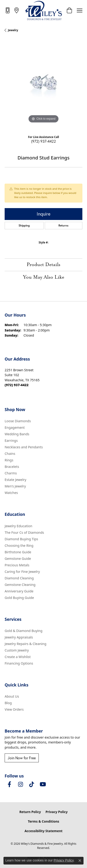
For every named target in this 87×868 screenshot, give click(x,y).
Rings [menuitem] (9, 460)
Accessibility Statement (44, 831)
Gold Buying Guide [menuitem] (19, 598)
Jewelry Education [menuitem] (18, 526)
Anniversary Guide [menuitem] (19, 591)
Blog (8, 703)
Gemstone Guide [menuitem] (18, 559)
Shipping (24, 225)
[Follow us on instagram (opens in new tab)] (20, 784)
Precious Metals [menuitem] (17, 565)
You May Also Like (44, 277)
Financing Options (19, 663)
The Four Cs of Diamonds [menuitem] (24, 532)
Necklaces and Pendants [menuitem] (24, 447)
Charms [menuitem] (11, 473)
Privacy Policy (56, 812)
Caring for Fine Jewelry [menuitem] (22, 572)
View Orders (14, 709)
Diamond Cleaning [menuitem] (19, 578)
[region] (43, 85)
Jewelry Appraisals (19, 637)
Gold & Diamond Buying (24, 631)
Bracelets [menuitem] (12, 467)
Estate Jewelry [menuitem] (15, 480)
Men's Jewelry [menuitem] (15, 486)
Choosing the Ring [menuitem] (19, 545)
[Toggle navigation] (80, 10)
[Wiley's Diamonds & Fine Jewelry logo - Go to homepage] (43, 10)
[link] (8, 10)
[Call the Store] (17, 385)
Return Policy (30, 812)
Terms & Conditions (43, 821)
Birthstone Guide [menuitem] (18, 552)
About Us (12, 696)
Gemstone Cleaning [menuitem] (20, 585)
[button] (69, 10)
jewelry (13, 30)
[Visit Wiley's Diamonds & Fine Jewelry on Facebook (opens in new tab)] (9, 784)
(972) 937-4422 (43, 141)
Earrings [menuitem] (11, 441)
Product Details (43, 265)
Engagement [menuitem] (15, 427)
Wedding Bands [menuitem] (17, 434)
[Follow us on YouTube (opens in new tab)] (43, 784)
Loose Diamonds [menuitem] (18, 421)
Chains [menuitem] (10, 454)
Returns (63, 225)
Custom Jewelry (17, 650)
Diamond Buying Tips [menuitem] (21, 539)
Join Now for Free (22, 758)
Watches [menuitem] (11, 493)
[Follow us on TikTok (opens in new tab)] (32, 784)
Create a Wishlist (18, 657)
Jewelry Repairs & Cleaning (26, 644)
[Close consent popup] (80, 861)
